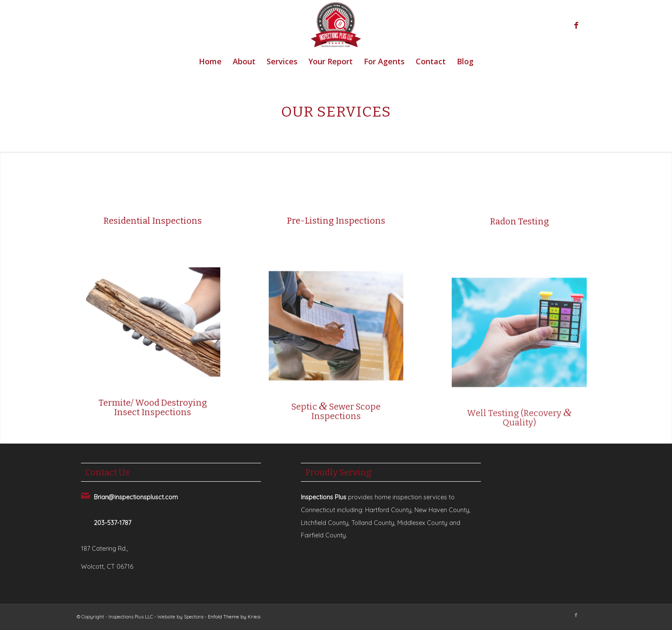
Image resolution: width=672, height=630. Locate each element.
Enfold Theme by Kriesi (234, 617)
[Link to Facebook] (576, 25)
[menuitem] (210, 61)
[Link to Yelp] (589, 25)
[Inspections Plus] (336, 25)
